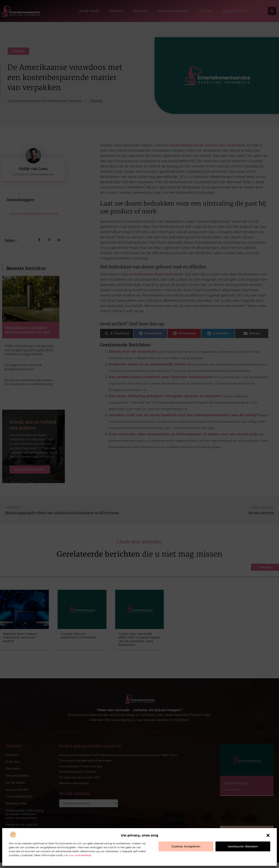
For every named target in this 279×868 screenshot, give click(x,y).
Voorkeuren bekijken (243, 846)
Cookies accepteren (186, 846)
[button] (268, 835)
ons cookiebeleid (80, 855)
